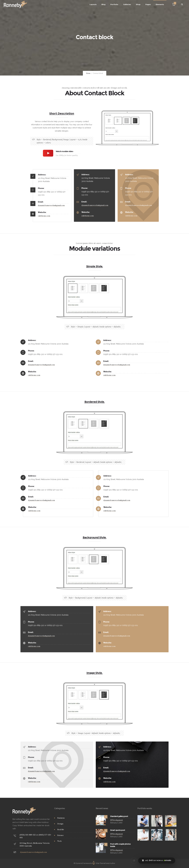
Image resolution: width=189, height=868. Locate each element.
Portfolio (114, 4)
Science (60, 835)
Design (60, 824)
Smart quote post (118, 830)
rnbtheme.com (44, 216)
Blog (103, 4)
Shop (138, 4)
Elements (160, 4)
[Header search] (182, 5)
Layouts (93, 4)
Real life (61, 829)
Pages (148, 4)
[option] (143, 821)
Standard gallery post (119, 816)
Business (61, 818)
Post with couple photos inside (120, 845)
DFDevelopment (117, 820)
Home (88, 73)
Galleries (127, 4)
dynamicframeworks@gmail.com (51, 205)
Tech (59, 841)
